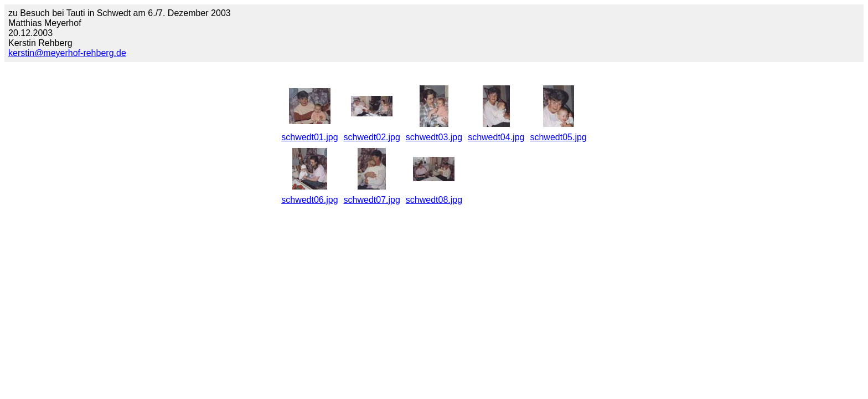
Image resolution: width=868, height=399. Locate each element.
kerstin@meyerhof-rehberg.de (67, 53)
